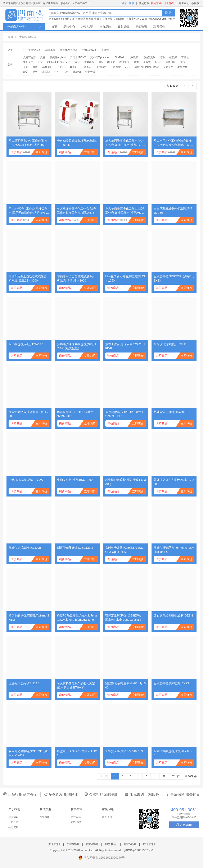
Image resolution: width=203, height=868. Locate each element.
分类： (11, 50)
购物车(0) (156, 3)
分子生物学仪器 (32, 50)
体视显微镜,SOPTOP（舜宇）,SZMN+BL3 (77, 414)
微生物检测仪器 (69, 50)
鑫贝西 (46, 72)
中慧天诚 (90, 72)
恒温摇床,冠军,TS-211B (24, 683)
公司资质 (13, 827)
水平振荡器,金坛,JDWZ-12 (26, 344)
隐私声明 (92, 844)
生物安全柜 (133, 19)
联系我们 (159, 27)
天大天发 (168, 67)
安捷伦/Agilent (58, 57)
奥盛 (43, 57)
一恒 (57, 72)
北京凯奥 (133, 57)
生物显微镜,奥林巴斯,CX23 (171, 683)
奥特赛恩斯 (30, 57)
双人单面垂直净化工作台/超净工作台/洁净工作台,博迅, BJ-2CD (29, 143)
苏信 (128, 67)
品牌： (11, 65)
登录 (124, 3)
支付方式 (76, 817)
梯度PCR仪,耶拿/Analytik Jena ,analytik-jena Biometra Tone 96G (77, 618)
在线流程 (76, 822)
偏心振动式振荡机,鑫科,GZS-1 (173, 615)
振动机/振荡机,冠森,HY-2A (26, 480)
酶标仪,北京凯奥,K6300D (170, 344)
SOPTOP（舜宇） (67, 67)
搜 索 (168, 13)
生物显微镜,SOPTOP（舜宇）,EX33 (174, 278)
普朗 (26, 67)
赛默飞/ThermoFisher (147, 67)
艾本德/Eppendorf (100, 57)
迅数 (35, 72)
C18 (142, 19)
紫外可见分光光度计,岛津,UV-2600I (174, 482)
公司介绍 (13, 822)
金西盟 (147, 62)
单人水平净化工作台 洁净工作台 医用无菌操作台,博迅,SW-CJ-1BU (28, 211)
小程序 (195, 3)
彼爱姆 (173, 57)
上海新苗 (87, 67)
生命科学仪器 (28, 37)
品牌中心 (69, 27)
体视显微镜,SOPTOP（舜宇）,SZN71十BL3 (125, 414)
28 (164, 776)
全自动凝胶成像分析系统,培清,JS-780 (173, 211)
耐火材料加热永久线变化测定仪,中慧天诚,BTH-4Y (76, 685)
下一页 (176, 776)
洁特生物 (124, 62)
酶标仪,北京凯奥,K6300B (25, 548)
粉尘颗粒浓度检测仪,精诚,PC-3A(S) (126, 482)
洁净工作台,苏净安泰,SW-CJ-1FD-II (125, 346)
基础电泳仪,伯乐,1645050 (170, 412)
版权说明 (130, 844)
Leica (158, 62)
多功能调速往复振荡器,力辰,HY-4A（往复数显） (76, 346)
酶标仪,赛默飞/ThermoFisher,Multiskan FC (174, 550)
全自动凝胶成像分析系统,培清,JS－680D (77, 143)
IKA (101, 62)
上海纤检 (116, 67)
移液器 (82, 19)
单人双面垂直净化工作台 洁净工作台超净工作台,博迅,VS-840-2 (77, 211)
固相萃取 (108, 19)
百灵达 (185, 57)
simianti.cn (88, 850)
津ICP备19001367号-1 (139, 850)
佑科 (66, 72)
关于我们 (54, 844)
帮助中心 (184, 3)
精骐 (136, 62)
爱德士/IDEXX (78, 57)
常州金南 (28, 62)
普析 (35, 67)
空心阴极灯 (119, 19)
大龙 (40, 62)
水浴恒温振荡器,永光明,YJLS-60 (174, 753)
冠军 (77, 62)
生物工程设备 (89, 50)
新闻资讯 (141, 27)
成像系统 (50, 50)
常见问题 (107, 817)
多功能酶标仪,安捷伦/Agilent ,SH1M (29, 618)
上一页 (104, 776)
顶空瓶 (149, 19)
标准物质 (91, 19)
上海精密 (101, 67)
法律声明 (73, 844)
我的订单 (144, 3)
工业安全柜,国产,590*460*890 (125, 751)
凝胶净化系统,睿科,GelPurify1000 (125, 685)
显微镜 (105, 50)
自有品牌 (105, 27)
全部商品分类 (24, 27)
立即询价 (41, 152)
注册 (131, 3)
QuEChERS (160, 19)
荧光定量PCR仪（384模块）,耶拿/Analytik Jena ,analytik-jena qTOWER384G (126, 618)
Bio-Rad (119, 57)
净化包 (171, 19)
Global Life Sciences (59, 62)
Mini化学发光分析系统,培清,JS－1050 (125, 278)
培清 (183, 62)
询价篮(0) (169, 3)
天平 (99, 19)
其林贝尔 (47, 67)
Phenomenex (56, 19)
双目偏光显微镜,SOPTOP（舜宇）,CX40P (28, 753)
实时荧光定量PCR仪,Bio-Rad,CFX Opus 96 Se (125, 550)
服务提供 (123, 27)
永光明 (77, 72)
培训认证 (87, 27)
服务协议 (13, 817)
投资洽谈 (45, 817)
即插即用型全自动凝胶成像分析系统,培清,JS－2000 (76, 278)
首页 (54, 27)
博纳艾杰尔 (71, 19)
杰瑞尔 (111, 62)
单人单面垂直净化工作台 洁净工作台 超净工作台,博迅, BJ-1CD (126, 143)
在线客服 (184, 825)
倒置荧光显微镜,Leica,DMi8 (75, 548)
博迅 (162, 57)
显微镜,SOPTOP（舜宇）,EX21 (77, 753)
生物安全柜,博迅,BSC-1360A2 (77, 480)
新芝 (26, 72)
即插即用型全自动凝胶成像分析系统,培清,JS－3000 (28, 278)
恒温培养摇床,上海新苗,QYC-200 (29, 414)
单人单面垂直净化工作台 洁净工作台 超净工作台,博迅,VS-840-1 (125, 211)
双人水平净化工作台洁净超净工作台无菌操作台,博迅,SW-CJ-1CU (174, 143)
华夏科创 (89, 62)
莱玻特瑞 (171, 62)
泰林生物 (182, 67)
